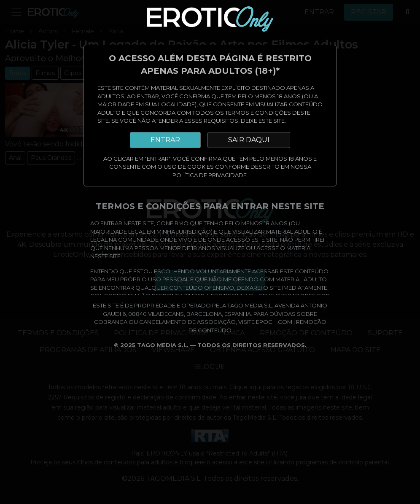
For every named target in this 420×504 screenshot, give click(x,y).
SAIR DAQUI (249, 140)
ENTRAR (165, 140)
